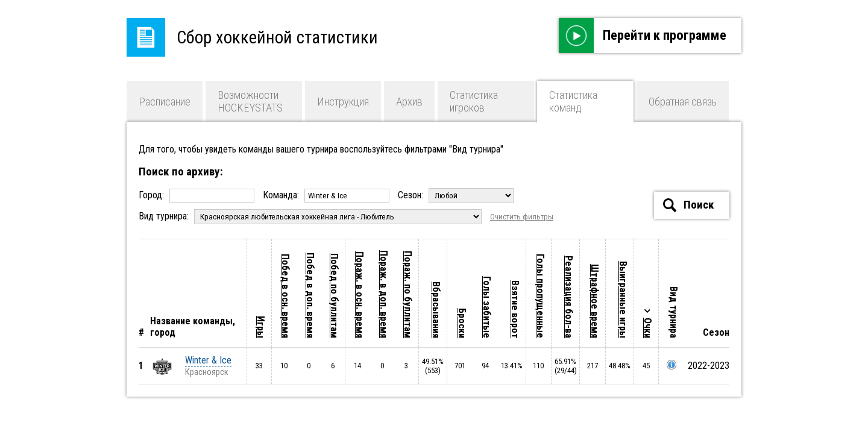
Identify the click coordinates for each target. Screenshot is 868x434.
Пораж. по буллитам (408, 294)
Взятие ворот (515, 309)
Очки (648, 328)
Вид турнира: (311, 216)
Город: (198, 195)
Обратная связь (683, 102)
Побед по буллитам (334, 296)
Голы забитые (487, 307)
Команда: (327, 195)
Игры (261, 327)
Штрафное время (595, 301)
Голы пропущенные (540, 296)
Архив (409, 102)
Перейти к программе (643, 36)
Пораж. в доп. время (384, 294)
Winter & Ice (208, 360)
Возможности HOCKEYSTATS (250, 101)
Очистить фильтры (522, 217)
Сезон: (456, 195)
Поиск (689, 205)
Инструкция (343, 102)
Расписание (165, 102)
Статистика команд (573, 101)
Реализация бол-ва (569, 297)
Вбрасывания (436, 310)
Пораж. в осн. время (360, 295)
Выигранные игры (623, 300)
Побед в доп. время (310, 295)
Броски (462, 323)
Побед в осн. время (285, 296)
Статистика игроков (474, 101)
